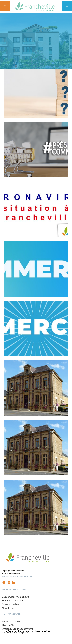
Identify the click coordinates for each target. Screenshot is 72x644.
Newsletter (8, 608)
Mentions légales (11, 621)
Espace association (12, 600)
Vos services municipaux (15, 597)
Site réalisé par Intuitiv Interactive (17, 576)
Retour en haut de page (15, 632)
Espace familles (10, 604)
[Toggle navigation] (67, 6)
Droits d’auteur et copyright (17, 629)
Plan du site (8, 625)
